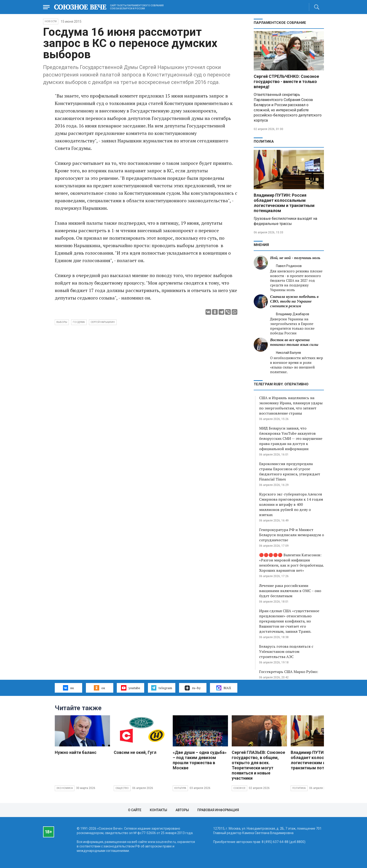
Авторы (182, 810)
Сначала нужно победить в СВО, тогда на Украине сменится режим (294, 301)
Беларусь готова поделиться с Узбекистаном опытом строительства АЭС (286, 651)
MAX (224, 688)
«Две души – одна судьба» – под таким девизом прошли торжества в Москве (200, 760)
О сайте (135, 810)
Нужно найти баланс (76, 752)
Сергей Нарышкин (103, 322)
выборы (62, 322)
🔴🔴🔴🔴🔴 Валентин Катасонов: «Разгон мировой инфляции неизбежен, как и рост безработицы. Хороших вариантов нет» (291, 563)
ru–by (193, 688)
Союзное (239, 788)
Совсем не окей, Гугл (135, 752)
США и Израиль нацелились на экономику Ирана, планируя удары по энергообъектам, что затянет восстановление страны (291, 405)
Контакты (158, 810)
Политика (264, 141)
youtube (130, 688)
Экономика (65, 788)
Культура (180, 788)
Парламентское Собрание (280, 23)
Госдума (79, 322)
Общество (122, 788)
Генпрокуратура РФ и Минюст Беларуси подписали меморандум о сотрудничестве (292, 535)
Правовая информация (218, 810)
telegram (162, 688)
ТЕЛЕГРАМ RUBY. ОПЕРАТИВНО (281, 384)
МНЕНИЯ (261, 245)
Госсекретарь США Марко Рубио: (289, 672)
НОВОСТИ (51, 21)
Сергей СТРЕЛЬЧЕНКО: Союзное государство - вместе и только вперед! (286, 81)
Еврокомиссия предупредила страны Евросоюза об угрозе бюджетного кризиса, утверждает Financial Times (290, 471)
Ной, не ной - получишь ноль (295, 258)
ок (99, 688)
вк (68, 688)
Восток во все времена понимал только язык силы (294, 342)
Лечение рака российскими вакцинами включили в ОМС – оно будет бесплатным (290, 591)
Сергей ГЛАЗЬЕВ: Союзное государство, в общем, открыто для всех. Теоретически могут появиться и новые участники (258, 765)
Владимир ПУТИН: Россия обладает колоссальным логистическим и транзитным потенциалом (284, 203)
